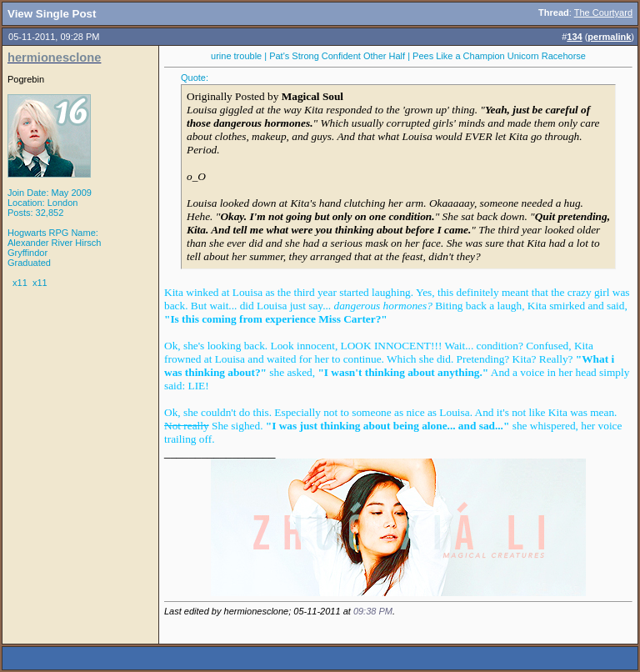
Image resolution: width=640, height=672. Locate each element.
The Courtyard (603, 13)
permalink (609, 37)
